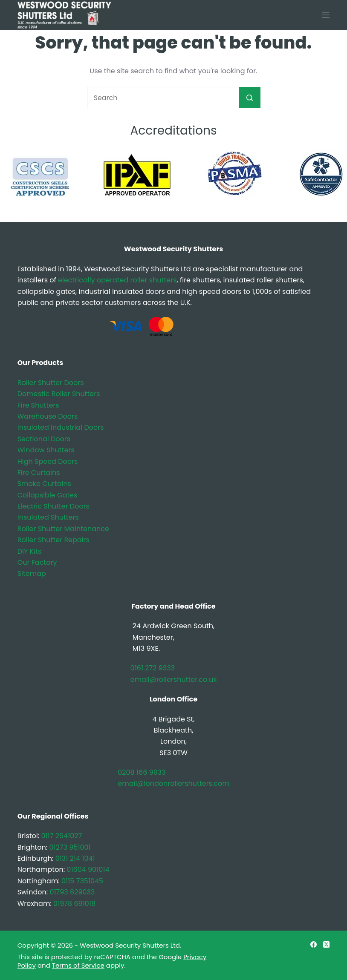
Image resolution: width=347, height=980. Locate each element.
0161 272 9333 (153, 668)
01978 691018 (74, 904)
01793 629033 (72, 892)
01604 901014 (88, 869)
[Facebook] (314, 944)
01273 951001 (70, 847)
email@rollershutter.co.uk (174, 680)
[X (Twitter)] (326, 944)
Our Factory (37, 562)
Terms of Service (78, 965)
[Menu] (326, 15)
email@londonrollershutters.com (173, 783)
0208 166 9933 (142, 772)
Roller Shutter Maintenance (63, 529)
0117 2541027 (61, 836)
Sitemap (32, 573)
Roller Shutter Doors (51, 383)
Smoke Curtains (44, 484)
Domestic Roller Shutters (59, 394)
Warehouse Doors (48, 416)
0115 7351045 (82, 881)
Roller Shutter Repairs (53, 540)
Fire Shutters (38, 405)
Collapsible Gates (48, 495)
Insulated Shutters (48, 517)
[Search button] (250, 98)
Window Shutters (46, 450)
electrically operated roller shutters (117, 280)
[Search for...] (163, 98)
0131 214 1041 (75, 858)
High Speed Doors (48, 461)
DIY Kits (30, 551)
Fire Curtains (39, 473)
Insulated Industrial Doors (61, 427)
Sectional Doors (44, 439)
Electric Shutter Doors (53, 506)
